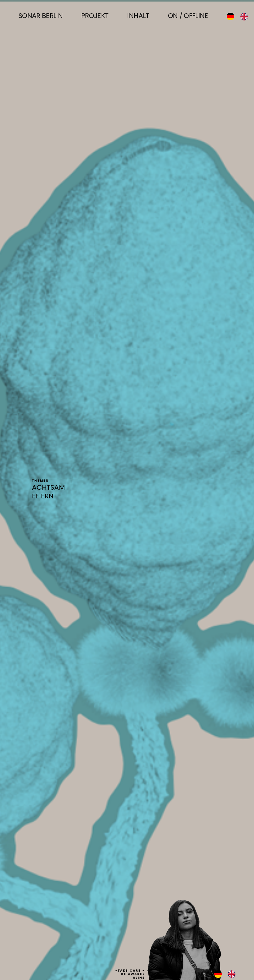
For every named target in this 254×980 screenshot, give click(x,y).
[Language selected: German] (240, 16)
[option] (246, 17)
